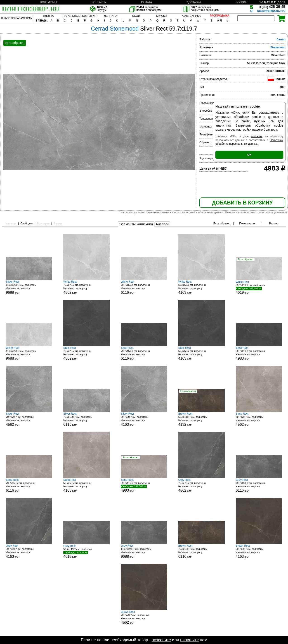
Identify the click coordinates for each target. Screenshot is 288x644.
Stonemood (278, 47)
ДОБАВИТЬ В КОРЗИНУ (242, 203)
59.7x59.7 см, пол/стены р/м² (202, 287)
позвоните (161, 640)
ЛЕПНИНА (111, 16)
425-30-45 (272, 7)
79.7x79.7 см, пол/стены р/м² (86, 287)
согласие (257, 136)
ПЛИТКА (48, 16)
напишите (189, 640)
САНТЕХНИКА (191, 16)
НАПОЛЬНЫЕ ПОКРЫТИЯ (79, 16)
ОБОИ (136, 16)
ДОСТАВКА (194, 2)
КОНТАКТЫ (99, 2)
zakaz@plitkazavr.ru (271, 11)
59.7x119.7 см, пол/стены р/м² (259, 287)
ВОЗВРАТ (242, 2)
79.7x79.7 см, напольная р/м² (144, 617)
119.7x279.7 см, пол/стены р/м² (29, 287)
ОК (249, 155)
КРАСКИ (161, 16)
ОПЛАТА (146, 2)
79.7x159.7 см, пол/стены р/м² (144, 287)
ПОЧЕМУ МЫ (48, 2)
